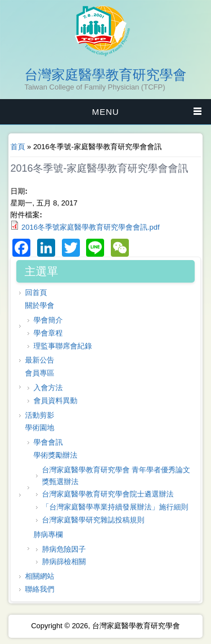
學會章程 (48, 333)
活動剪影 (39, 415)
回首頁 (36, 292)
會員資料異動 (55, 401)
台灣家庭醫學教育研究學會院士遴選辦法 (107, 494)
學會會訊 (48, 442)
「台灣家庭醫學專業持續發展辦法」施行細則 (115, 507)
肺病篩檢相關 (64, 562)
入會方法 (48, 388)
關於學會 (39, 305)
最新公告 (39, 360)
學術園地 (39, 428)
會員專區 (39, 373)
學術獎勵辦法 (55, 455)
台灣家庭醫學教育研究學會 (106, 75)
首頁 (17, 147)
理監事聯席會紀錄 (62, 346)
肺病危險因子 (64, 549)
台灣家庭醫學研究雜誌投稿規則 (93, 520)
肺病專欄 (48, 535)
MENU (105, 112)
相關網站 (39, 576)
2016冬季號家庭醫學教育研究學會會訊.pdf (91, 227)
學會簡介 (48, 320)
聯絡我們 (39, 589)
